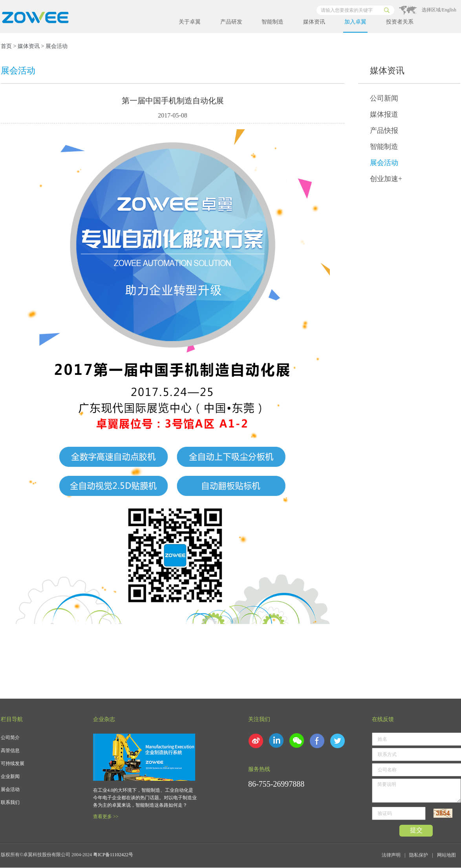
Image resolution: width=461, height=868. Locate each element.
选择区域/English (439, 10)
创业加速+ (386, 179)
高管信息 (10, 751)
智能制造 (273, 22)
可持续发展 (13, 763)
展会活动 (384, 163)
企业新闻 (10, 776)
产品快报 (384, 130)
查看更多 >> (106, 817)
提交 (416, 830)
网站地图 (446, 855)
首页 (6, 46)
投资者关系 (400, 22)
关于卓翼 (190, 22)
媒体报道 (384, 114)
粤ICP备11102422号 (113, 855)
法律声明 (391, 855)
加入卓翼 (355, 22)
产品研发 (231, 22)
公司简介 (10, 738)
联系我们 (10, 802)
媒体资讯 (314, 22)
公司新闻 (384, 98)
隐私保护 (419, 855)
